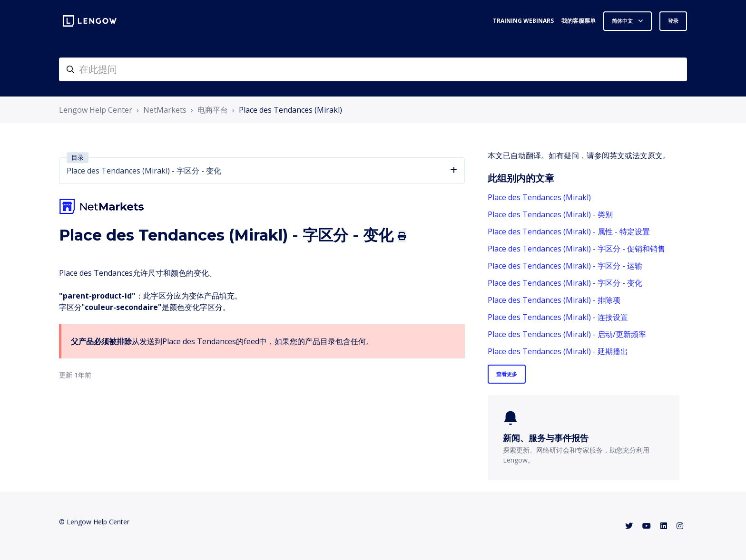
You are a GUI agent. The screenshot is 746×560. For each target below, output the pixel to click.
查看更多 (507, 374)
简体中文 (623, 21)
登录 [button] (673, 21)
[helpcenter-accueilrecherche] (373, 69)
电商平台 (213, 110)
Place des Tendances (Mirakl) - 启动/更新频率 (567, 334)
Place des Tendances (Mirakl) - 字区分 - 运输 (565, 266)
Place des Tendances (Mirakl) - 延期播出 (558, 351)
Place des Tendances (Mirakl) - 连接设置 (558, 317)
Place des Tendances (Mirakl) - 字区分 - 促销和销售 (576, 249)
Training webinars (523, 21)
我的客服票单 (579, 21)
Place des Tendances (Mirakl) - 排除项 (554, 300)
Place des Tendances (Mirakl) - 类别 (550, 214)
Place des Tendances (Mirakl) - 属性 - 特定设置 (569, 232)
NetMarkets (165, 110)
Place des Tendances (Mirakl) (290, 110)
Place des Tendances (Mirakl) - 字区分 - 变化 (565, 283)
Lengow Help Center (96, 110)
